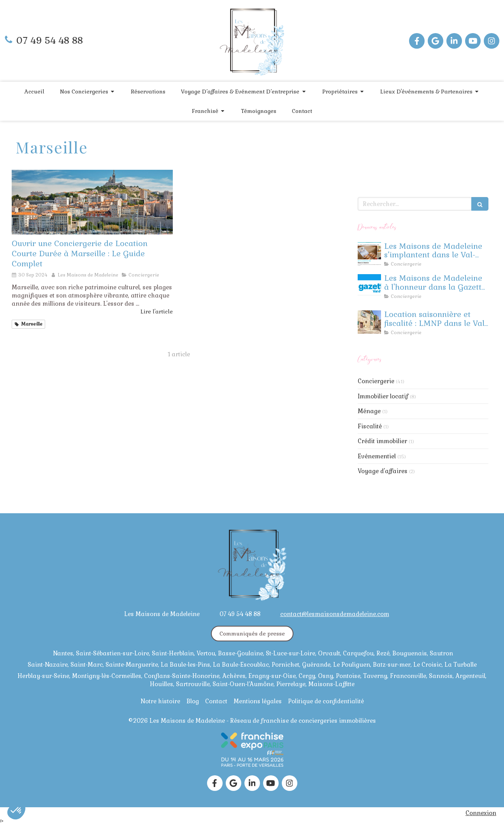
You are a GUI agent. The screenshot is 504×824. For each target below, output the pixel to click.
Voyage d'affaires (383, 471)
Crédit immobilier (382, 441)
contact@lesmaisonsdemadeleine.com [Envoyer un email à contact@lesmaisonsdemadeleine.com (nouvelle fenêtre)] (335, 614)
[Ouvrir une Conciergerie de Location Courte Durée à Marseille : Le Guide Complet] (92, 202)
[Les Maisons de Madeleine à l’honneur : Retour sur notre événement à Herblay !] (369, 254)
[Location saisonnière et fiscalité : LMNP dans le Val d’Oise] (369, 322)
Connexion (481, 813)
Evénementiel (377, 456)
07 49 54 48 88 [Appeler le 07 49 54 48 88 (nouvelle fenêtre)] (50, 40)
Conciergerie (376, 381)
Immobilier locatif (383, 396)
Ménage (369, 411)
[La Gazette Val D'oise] (369, 286)
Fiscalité (370, 426)
